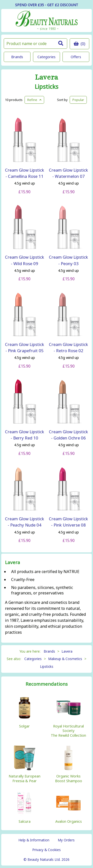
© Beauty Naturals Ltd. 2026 (46, 859)
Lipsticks (46, 87)
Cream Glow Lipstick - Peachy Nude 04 (25, 522)
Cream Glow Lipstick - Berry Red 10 (25, 435)
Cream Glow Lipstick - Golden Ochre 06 (68, 435)
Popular (78, 100)
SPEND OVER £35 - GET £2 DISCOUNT (47, 5)
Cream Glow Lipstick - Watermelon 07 (68, 173)
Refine (34, 100)
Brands (17, 57)
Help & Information (34, 840)
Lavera (46, 77)
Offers (76, 57)
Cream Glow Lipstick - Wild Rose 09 (25, 260)
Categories (46, 57)
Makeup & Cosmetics (65, 659)
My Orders (66, 840)
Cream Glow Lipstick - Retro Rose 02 (68, 347)
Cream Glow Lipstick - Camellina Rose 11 (25, 173)
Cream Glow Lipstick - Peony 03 (68, 260)
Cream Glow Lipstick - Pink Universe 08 (68, 522)
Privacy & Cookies (46, 850)
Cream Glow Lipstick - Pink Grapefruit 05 (25, 347)
